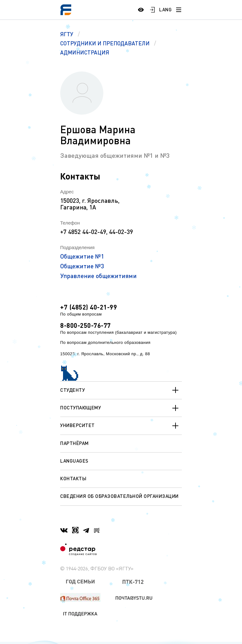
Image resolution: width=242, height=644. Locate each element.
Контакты (73, 478)
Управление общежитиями (98, 276)
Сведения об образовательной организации (119, 496)
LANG (165, 9)
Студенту (121, 390)
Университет (121, 426)
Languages (74, 461)
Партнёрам (75, 443)
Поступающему (121, 408)
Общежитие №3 (82, 266)
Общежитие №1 (82, 256)
